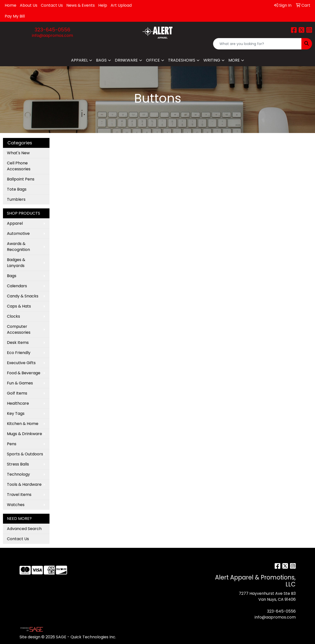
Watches (16, 505)
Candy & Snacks (23, 296)
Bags (101, 60)
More (234, 60)
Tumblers (16, 199)
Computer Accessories (19, 329)
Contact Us (52, 5)
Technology (18, 474)
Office (153, 60)
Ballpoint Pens (21, 179)
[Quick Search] (257, 44)
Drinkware (126, 60)
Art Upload (121, 5)
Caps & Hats (19, 306)
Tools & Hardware (24, 484)
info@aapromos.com (52, 35)
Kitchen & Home (23, 424)
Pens (12, 444)
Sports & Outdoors (25, 454)
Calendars (17, 286)
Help (103, 5)
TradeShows (182, 60)
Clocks (13, 316)
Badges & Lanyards (16, 263)
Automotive (18, 233)
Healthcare (18, 403)
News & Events (81, 5)
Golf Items (17, 393)
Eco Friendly (19, 353)
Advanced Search (24, 529)
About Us (29, 5)
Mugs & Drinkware (24, 434)
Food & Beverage (24, 373)
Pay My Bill (15, 16)
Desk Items (18, 343)
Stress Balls (18, 464)
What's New (18, 153)
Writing (212, 60)
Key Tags (16, 413)
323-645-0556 (52, 30)
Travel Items (19, 495)
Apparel (79, 60)
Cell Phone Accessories (19, 166)
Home (11, 5)
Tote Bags (17, 189)
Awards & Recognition (18, 247)
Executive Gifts (21, 363)
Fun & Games (20, 383)
